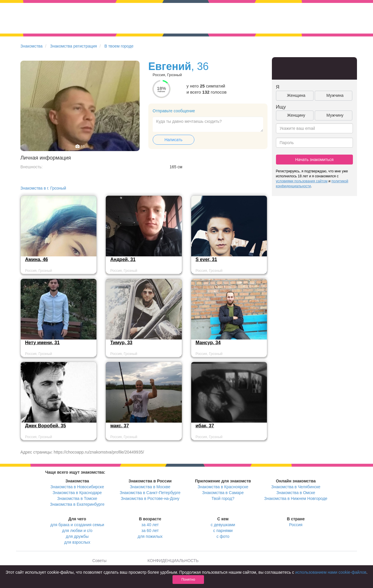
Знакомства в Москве (150, 487)
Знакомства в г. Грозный (43, 188)
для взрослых (77, 542)
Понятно (188, 580)
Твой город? (223, 498)
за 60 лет (150, 531)
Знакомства (31, 46)
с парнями (223, 531)
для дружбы (77, 536)
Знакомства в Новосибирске (77, 487)
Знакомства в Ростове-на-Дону (150, 498)
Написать (174, 140)
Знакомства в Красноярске (223, 487)
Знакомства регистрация (74, 46)
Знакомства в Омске (296, 493)
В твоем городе (119, 46)
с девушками (223, 525)
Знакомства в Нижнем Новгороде (296, 498)
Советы (100, 561)
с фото (223, 536)
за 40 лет (150, 525)
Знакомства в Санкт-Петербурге (150, 493)
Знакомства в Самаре (223, 493)
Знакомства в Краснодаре (77, 493)
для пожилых (150, 536)
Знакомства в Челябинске (296, 487)
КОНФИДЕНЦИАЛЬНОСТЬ (173, 561)
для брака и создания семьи (77, 525)
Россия (296, 525)
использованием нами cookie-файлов (331, 572)
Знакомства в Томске (77, 498)
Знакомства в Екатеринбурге (77, 504)
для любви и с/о (77, 531)
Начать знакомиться (314, 160)
